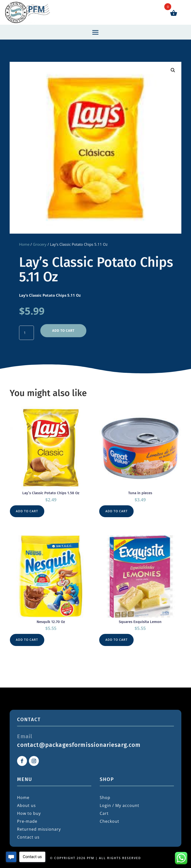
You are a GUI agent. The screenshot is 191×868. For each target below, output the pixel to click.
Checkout (109, 820)
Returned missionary (39, 828)
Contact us (28, 836)
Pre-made (27, 820)
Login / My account (119, 804)
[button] (173, 70)
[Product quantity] (26, 333)
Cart (104, 812)
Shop (105, 796)
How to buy (29, 812)
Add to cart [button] (27, 510)
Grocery (40, 244)
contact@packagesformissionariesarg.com (79, 744)
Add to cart (63, 330)
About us (26, 804)
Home (24, 244)
